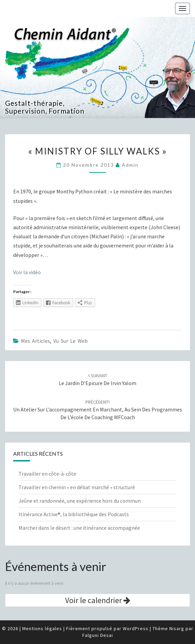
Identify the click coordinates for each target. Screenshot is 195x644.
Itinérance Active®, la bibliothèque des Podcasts (74, 514)
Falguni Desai (98, 635)
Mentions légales (42, 628)
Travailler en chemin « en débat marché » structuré (77, 487)
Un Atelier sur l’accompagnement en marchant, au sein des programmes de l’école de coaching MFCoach (98, 410)
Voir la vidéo (27, 272)
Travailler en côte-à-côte (47, 474)
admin (130, 165)
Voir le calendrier (98, 600)
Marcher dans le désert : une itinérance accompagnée (79, 528)
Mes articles (35, 341)
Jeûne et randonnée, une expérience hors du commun (80, 501)
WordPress (136, 628)
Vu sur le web (71, 341)
